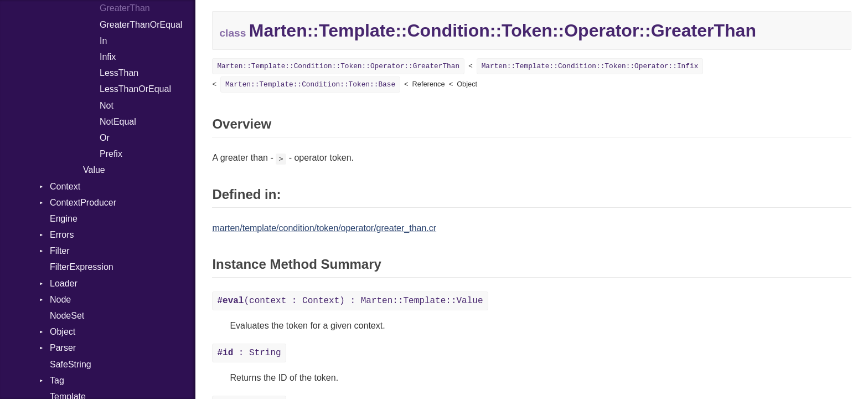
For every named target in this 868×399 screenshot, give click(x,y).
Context (65, 186)
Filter (60, 251)
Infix (108, 57)
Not (107, 106)
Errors (62, 235)
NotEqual (118, 122)
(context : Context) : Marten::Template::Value (350, 301)
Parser (63, 348)
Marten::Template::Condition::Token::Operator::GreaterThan (338, 66)
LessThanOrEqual (135, 89)
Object (63, 332)
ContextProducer (83, 203)
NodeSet (67, 316)
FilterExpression (82, 267)
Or (105, 138)
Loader (64, 283)
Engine (64, 219)
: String (249, 353)
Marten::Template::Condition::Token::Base (310, 85)
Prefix (111, 154)
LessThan (119, 73)
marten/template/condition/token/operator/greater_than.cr (324, 228)
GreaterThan (125, 8)
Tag (57, 380)
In (103, 41)
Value (94, 170)
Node (60, 300)
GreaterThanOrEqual (141, 25)
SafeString (71, 364)
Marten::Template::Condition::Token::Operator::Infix (590, 66)
